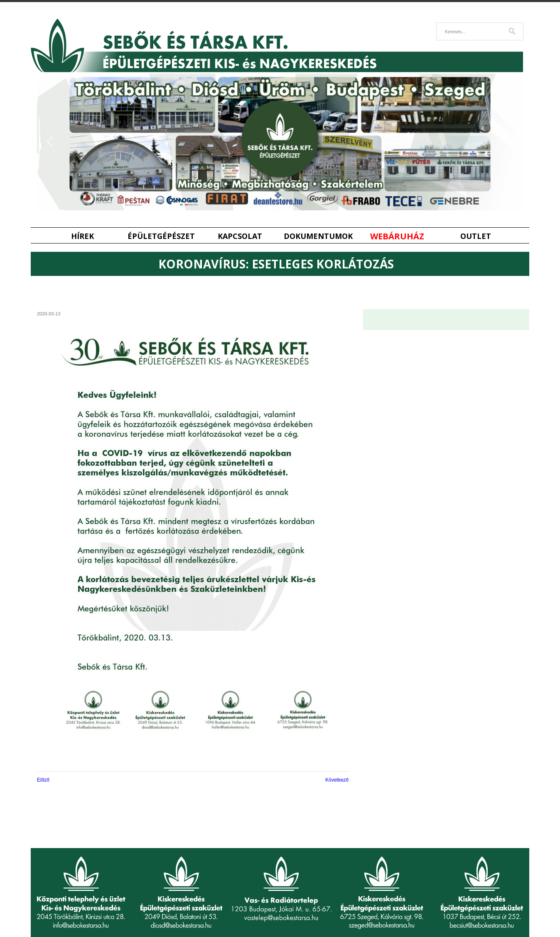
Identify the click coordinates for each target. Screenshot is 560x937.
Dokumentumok (318, 236)
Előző (43, 780)
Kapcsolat (240, 236)
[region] (280, 142)
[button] (50, 142)
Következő (337, 780)
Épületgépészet (161, 236)
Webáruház (397, 236)
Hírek (82, 236)
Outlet (476, 236)
